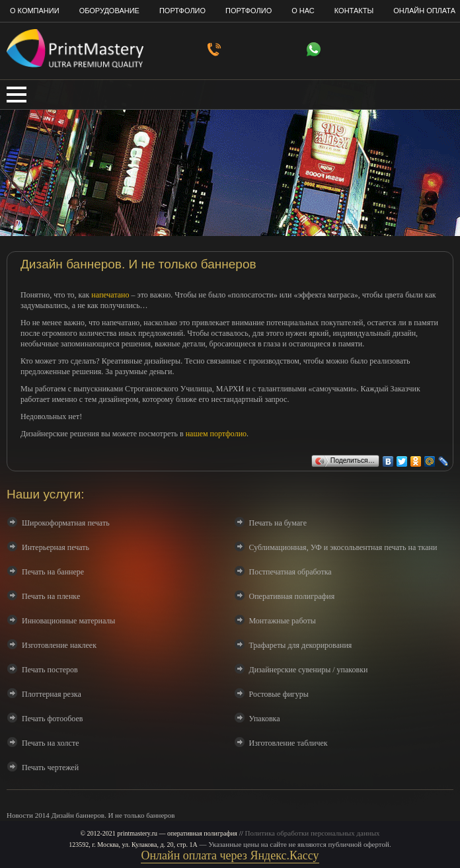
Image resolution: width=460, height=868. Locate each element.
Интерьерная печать (56, 547)
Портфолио (182, 11)
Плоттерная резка (52, 694)
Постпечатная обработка (290, 572)
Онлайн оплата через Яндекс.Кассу (230, 855)
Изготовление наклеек (59, 645)
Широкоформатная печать (66, 523)
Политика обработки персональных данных (313, 833)
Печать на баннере (53, 572)
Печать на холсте (50, 743)
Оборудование (109, 11)
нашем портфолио (216, 434)
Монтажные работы (283, 621)
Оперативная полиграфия (292, 596)
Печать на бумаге (278, 523)
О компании (35, 11)
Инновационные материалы (68, 621)
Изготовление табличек (288, 743)
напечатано (110, 295)
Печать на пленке (51, 596)
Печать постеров (50, 670)
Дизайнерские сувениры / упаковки (309, 670)
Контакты (354, 11)
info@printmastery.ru (417, 53)
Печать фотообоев (52, 719)
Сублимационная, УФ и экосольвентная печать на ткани (343, 547)
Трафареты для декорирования (301, 645)
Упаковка (265, 719)
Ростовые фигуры (279, 694)
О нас (303, 11)
